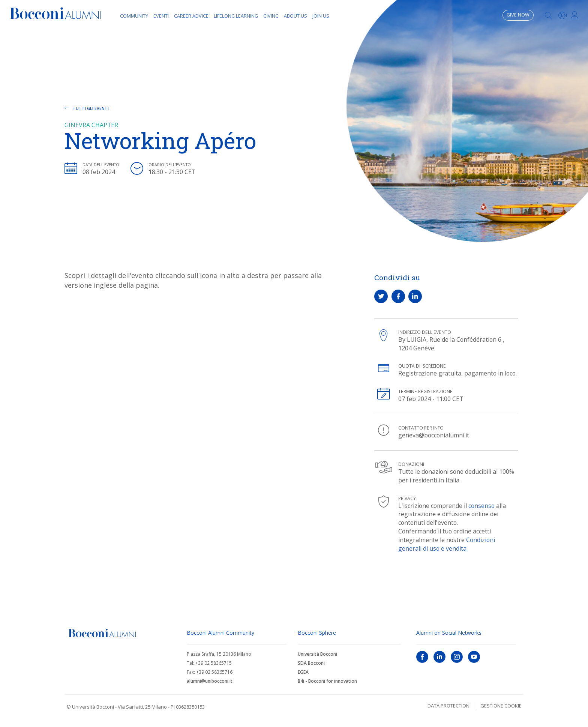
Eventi (161, 16)
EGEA (303, 672)
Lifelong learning (236, 16)
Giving (271, 16)
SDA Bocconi (311, 663)
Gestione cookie (501, 706)
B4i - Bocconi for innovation (327, 681)
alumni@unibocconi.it (210, 681)
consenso (481, 506)
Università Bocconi (317, 654)
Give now (518, 15)
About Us (295, 16)
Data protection (448, 706)
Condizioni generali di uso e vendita (447, 544)
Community (134, 16)
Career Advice (191, 16)
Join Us (321, 16)
